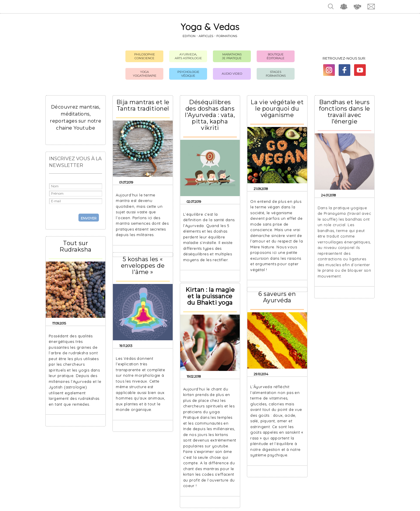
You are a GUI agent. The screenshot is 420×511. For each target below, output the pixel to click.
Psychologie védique (188, 74)
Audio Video (232, 74)
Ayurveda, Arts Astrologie (188, 56)
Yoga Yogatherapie (145, 74)
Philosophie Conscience (145, 56)
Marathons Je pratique (232, 56)
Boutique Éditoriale (275, 56)
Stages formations (276, 74)
